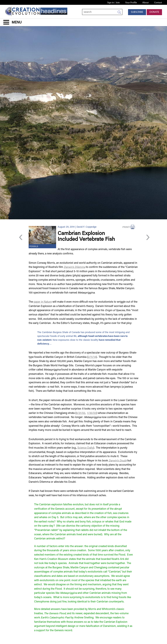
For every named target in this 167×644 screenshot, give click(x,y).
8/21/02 (81, 413)
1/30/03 (92, 413)
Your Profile (131, 3)
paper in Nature (43, 302)
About (146, 3)
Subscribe (137, 12)
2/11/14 (92, 357)
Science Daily (85, 448)
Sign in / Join (113, 3)
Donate (154, 12)
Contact (158, 3)
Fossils (34, 247)
